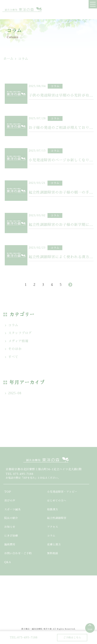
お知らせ (10, 527)
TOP (90, 630)
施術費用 (10, 544)
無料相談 (53, 553)
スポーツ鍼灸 (12, 509)
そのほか (15, 349)
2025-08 (15, 393)
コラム (13, 325)
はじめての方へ (57, 501)
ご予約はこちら (72, 638)
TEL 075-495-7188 (19, 474)
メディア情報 (18, 341)
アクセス (53, 527)
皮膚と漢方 (54, 544)
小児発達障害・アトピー (62, 492)
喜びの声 (10, 501)
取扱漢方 (53, 509)
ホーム (8, 59)
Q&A (8, 562)
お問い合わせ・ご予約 (18, 553)
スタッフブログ (20, 333)
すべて (13, 357)
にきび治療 (11, 536)
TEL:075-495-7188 (24, 637)
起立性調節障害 (57, 518)
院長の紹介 (11, 518)
